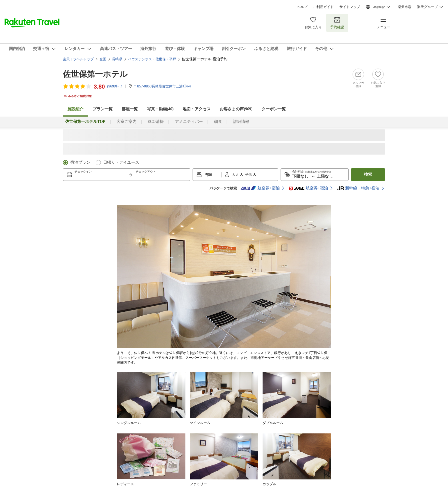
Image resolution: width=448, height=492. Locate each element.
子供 (249, 175)
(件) (115, 86)
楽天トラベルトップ (78, 59)
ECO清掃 (156, 122)
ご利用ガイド (323, 7)
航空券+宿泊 (260, 188)
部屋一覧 (130, 109)
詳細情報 (241, 122)
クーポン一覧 (274, 109)
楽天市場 (405, 7)
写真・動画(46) (160, 109)
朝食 (218, 122)
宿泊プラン (80, 162)
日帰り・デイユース (121, 162)
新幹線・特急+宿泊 (358, 188)
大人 (236, 175)
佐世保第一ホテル (95, 74)
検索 (368, 174)
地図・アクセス (197, 109)
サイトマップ (350, 7)
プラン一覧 (103, 109)
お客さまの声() (236, 109)
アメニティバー (189, 122)
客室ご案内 (127, 122)
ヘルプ (302, 7)
